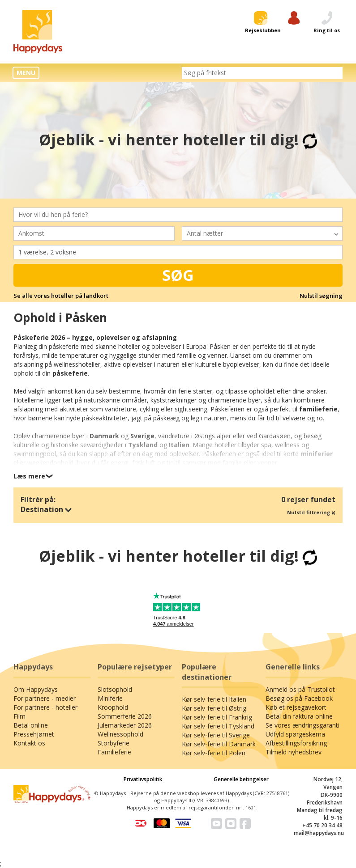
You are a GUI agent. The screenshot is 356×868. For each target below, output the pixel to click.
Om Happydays (36, 689)
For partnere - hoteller (45, 707)
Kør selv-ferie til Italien (214, 699)
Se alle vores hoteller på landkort (61, 296)
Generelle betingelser (241, 779)
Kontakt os (29, 743)
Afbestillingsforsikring (296, 743)
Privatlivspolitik (143, 779)
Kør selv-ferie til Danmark (219, 744)
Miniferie (110, 698)
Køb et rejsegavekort (296, 707)
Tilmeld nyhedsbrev (294, 752)
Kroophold (113, 707)
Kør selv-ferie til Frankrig (217, 717)
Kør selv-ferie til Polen (214, 753)
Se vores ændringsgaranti (302, 725)
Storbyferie (114, 743)
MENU (26, 73)
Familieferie (114, 752)
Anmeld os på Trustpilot (300, 689)
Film (19, 716)
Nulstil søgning (321, 296)
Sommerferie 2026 (125, 716)
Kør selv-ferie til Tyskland (218, 726)
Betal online (31, 725)
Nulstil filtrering (311, 512)
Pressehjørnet (34, 734)
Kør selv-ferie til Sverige (216, 735)
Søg (178, 275)
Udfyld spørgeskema (295, 734)
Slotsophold (115, 689)
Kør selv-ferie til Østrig (214, 708)
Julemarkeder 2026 (125, 725)
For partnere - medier (45, 698)
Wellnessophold (120, 734)
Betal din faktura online (299, 716)
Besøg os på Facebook (299, 698)
